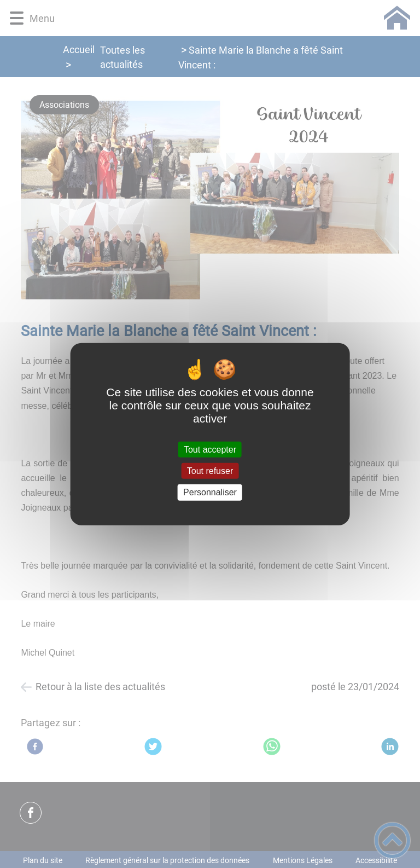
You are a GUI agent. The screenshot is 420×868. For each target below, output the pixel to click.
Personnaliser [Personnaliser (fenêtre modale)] (210, 492)
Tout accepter (210, 450)
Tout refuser (210, 471)
